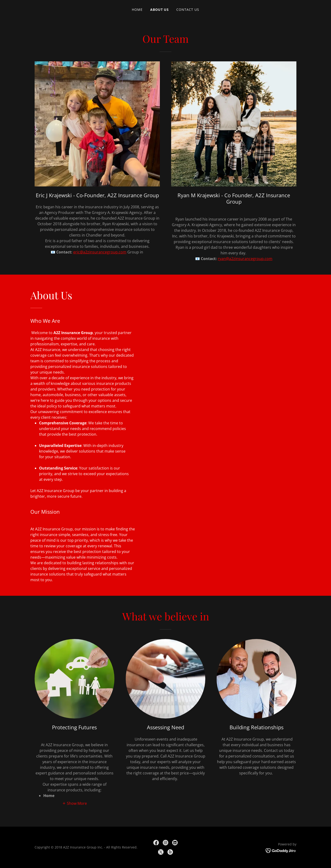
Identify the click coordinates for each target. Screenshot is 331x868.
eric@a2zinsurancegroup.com (100, 252)
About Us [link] (160, 10)
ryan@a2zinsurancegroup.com (245, 259)
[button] (75, 803)
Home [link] (137, 10)
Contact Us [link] (188, 10)
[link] (156, 843)
